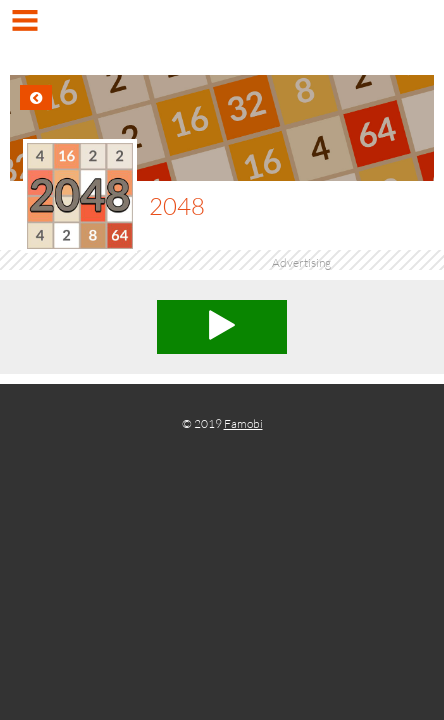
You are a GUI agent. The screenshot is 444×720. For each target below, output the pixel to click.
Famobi (243, 423)
